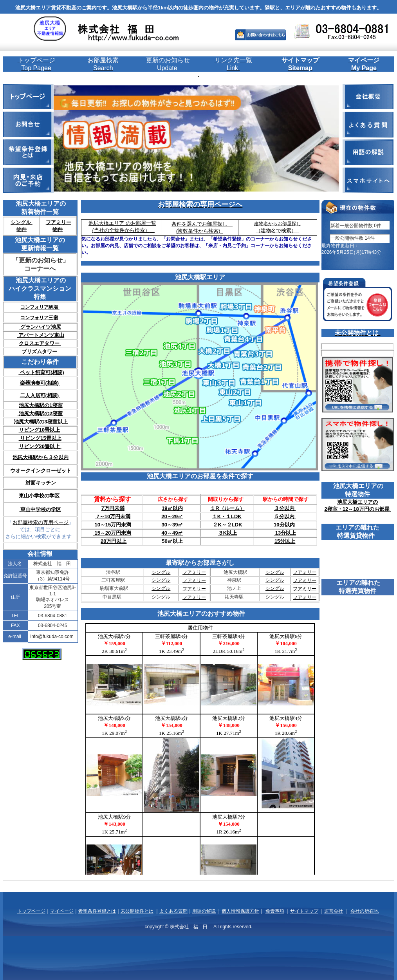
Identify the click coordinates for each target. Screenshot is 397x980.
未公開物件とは (137, 911)
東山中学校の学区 (40, 509)
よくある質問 (173, 911)
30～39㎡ (172, 525)
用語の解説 (204, 911)
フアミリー (194, 572)
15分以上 (285, 541)
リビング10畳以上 (39, 430)
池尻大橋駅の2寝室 (40, 413)
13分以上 (285, 533)
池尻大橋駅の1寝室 (41, 405)
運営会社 (334, 911)
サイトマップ (304, 911)
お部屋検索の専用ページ (41, 522)
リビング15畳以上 (40, 438)
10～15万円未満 (112, 525)
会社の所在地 (365, 911)
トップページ (31, 911)
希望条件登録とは (97, 911)
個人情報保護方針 (240, 911)
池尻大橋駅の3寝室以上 (41, 422)
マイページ (62, 911)
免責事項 (275, 911)
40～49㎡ (172, 533)
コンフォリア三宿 (39, 318)
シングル (161, 572)
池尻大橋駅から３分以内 (41, 457)
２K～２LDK (227, 525)
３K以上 (227, 533)
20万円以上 (114, 541)
